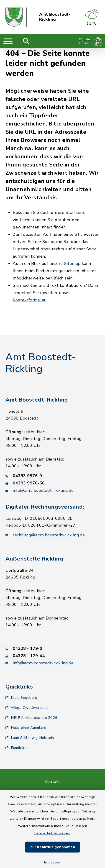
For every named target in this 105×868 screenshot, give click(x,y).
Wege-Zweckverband (27, 708)
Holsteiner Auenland (26, 728)
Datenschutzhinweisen (52, 833)
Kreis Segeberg (21, 698)
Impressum (52, 862)
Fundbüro (16, 748)
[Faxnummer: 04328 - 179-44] (52, 656)
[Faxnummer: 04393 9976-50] (52, 483)
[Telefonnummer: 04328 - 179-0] (52, 648)
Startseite (76, 213)
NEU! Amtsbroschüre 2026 (32, 718)
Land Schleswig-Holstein (30, 738)
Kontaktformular (29, 300)
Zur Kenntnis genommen (53, 847)
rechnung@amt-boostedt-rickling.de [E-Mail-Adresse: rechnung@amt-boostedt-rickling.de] (49, 535)
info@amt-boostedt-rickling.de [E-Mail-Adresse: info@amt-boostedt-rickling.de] (43, 490)
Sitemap (72, 264)
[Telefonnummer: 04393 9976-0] (52, 476)
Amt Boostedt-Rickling (55, 17)
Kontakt (52, 781)
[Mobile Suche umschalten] (26, 41)
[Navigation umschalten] (8, 41)
